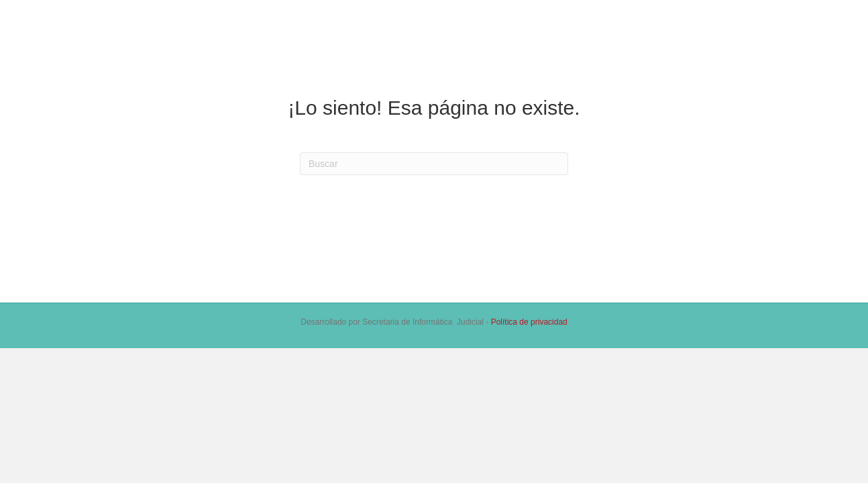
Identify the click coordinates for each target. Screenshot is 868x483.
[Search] (434, 164)
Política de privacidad (529, 322)
